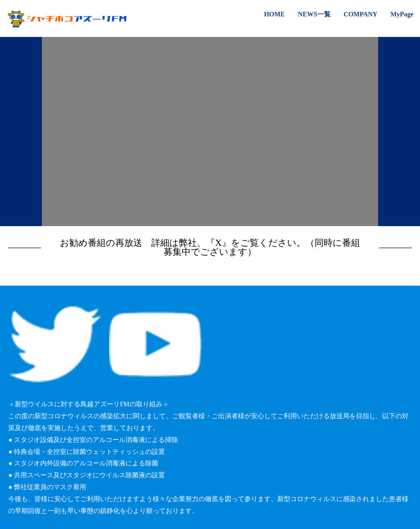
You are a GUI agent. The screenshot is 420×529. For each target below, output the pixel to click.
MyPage (402, 14)
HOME (275, 14)
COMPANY (361, 14)
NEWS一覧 (314, 14)
